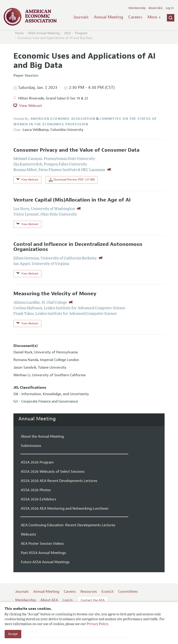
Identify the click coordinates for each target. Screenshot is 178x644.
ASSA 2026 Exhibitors (38, 499)
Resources (89, 592)
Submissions (31, 446)
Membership (137, 8)
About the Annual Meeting (42, 436)
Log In (170, 8)
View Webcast (31, 106)
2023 (67, 33)
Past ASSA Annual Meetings (43, 553)
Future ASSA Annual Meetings (45, 562)
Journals (81, 17)
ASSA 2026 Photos (36, 490)
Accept (13, 634)
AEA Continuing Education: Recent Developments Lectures (68, 525)
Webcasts (28, 534)
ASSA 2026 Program (37, 462)
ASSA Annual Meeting (44, 33)
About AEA (155, 8)
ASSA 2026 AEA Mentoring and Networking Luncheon (65, 509)
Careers (135, 17)
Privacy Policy (97, 624)
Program (81, 33)
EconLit (107, 592)
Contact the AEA (93, 600)
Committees (128, 592)
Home (19, 33)
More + (154, 17)
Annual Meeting (109, 17)
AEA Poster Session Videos (42, 544)
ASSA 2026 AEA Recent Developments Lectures (59, 481)
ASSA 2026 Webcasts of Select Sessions (53, 472)
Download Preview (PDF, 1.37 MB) (72, 180)
